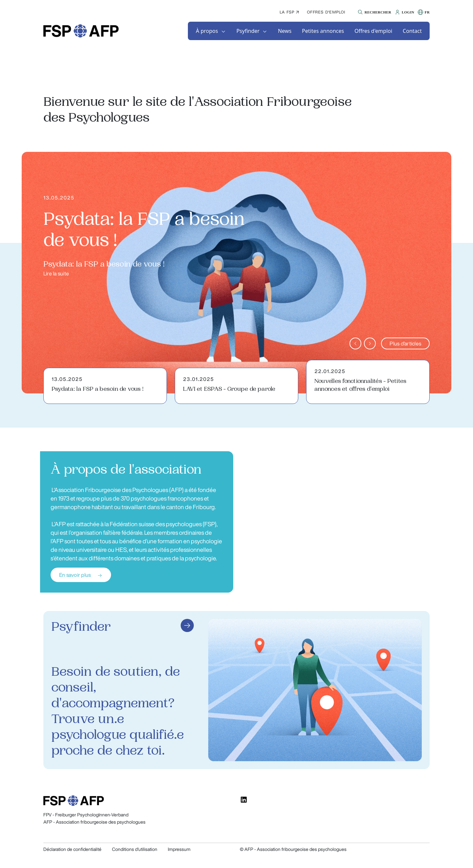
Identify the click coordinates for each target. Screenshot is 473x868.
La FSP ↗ (289, 12)
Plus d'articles (405, 343)
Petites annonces (323, 31)
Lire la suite (56, 273)
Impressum (179, 849)
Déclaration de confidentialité (72, 849)
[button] (374, 12)
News (285, 31)
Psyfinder (248, 31)
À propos (207, 31)
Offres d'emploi (326, 12)
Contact (412, 31)
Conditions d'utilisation (135, 849)
